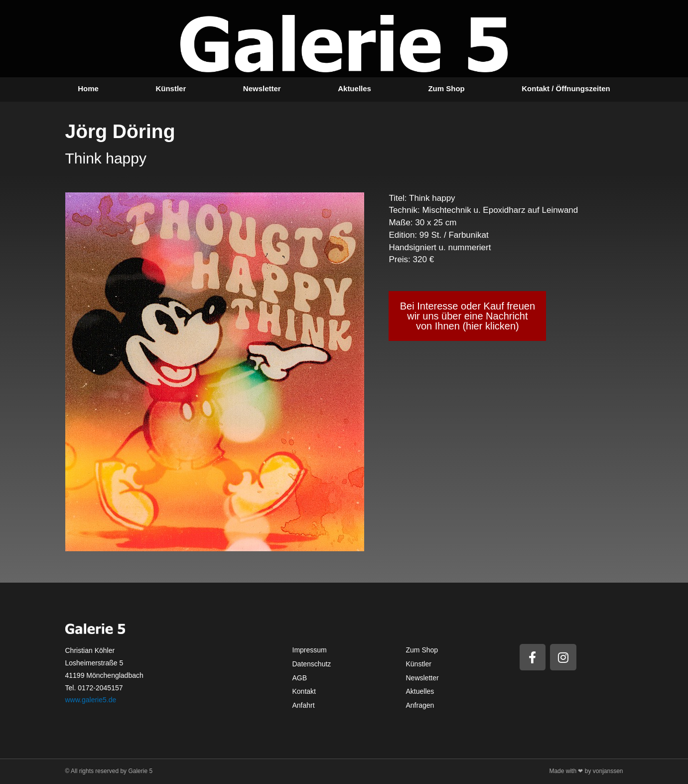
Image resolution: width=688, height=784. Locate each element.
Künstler (171, 88)
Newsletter (262, 88)
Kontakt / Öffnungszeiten (566, 88)
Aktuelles (354, 88)
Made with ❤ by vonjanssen (586, 771)
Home (88, 88)
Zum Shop (446, 88)
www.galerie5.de (91, 700)
